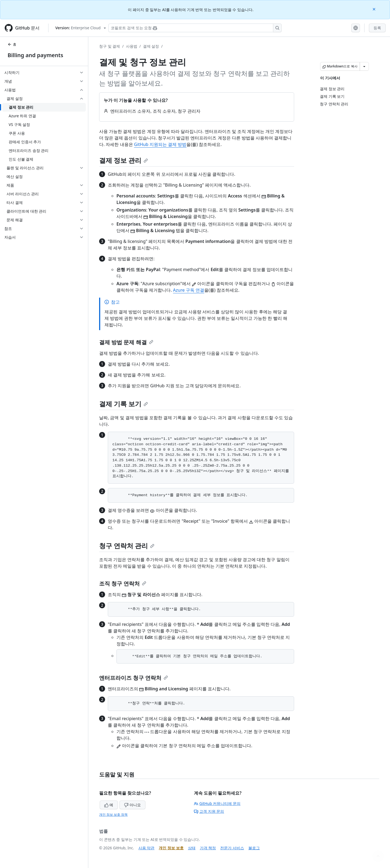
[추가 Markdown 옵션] (364, 66)
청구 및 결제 (110, 46)
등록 (377, 28)
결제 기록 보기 (123, 404)
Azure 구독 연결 (189, 290)
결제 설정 (151, 46)
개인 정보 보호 (171, 848)
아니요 (132, 805)
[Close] (375, 9)
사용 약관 (147, 848)
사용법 (132, 46)
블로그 (254, 848)
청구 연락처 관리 (127, 546)
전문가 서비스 (232, 848)
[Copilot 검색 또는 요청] (195, 28)
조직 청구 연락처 (123, 583)
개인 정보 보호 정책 (113, 815)
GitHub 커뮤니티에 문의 (217, 803)
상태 (192, 848)
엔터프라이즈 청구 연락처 (134, 678)
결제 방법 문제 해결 (126, 342)
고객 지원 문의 (209, 811)
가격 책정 (208, 848)
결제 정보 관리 (123, 160)
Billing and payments (35, 55)
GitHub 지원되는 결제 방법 (160, 144)
